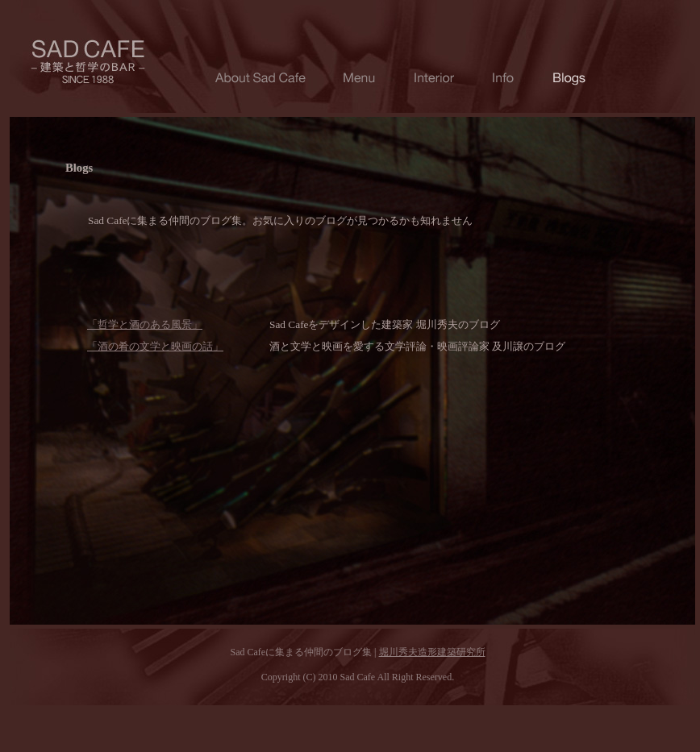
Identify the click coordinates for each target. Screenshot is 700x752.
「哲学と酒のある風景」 (145, 324)
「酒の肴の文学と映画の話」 (155, 346)
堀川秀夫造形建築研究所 (432, 652)
